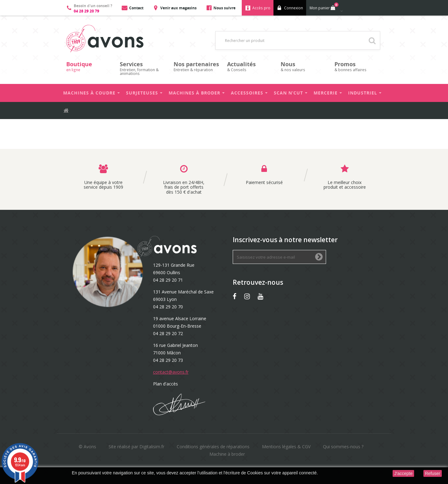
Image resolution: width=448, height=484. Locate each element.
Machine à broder (227, 454)
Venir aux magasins (178, 8)
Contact (136, 8)
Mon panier (323, 7)
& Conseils (251, 66)
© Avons (87, 447)
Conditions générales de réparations (213, 447)
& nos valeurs (304, 66)
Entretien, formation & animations (143, 68)
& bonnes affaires (358, 66)
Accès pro (261, 8)
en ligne (90, 66)
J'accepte (403, 473)
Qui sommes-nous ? (343, 447)
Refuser (433, 473)
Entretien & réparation (197, 66)
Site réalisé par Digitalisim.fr (136, 447)
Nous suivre (224, 8)
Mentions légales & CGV (286, 447)
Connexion (294, 8)
